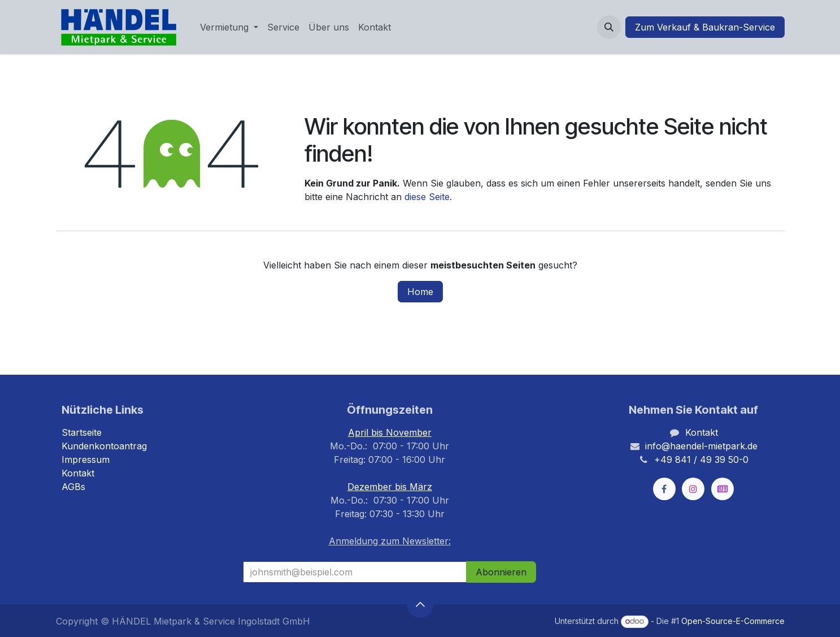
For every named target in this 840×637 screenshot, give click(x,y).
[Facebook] (664, 489)
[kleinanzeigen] (723, 489)
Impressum (86, 460)
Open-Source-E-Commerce (733, 621)
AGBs (73, 487)
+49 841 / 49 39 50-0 (701, 460)
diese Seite (427, 197)
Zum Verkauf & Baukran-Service (705, 27)
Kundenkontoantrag (104, 446)
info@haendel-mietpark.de (701, 446)
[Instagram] (693, 489)
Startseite (82, 432)
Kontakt (78, 473)
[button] (609, 27)
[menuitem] (229, 27)
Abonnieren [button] (501, 572)
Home (420, 292)
